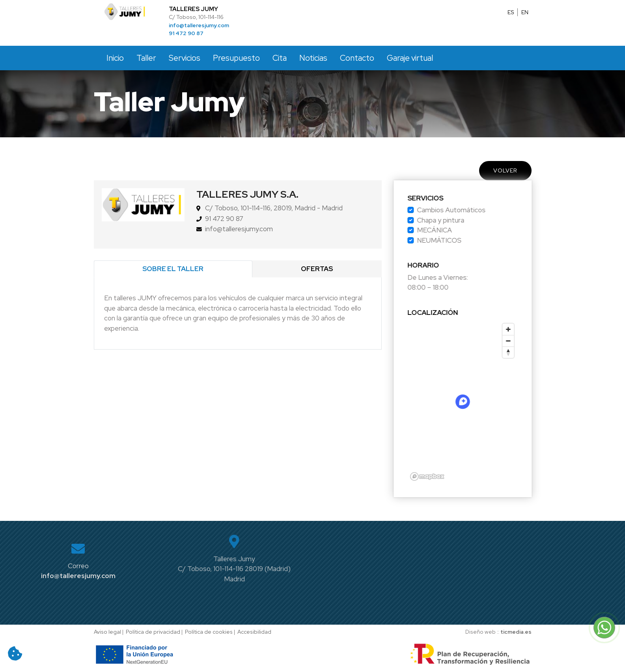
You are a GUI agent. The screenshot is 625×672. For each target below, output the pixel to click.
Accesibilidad (254, 632)
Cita (280, 58)
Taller (146, 58)
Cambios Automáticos (462, 210)
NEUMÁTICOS (450, 240)
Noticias (313, 58)
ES (511, 12)
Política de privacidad (153, 632)
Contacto (357, 58)
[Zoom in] (519, 329)
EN (525, 12)
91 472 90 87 (186, 33)
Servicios (185, 58)
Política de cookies (209, 632)
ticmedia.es (516, 632)
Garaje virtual (410, 58)
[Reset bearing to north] (519, 352)
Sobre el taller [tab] (173, 269)
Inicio (115, 58)
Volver (505, 170)
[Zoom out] (519, 341)
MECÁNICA (445, 230)
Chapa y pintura (451, 220)
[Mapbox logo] (438, 476)
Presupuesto (236, 58)
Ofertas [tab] (317, 269)
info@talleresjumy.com (199, 25)
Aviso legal (107, 632)
